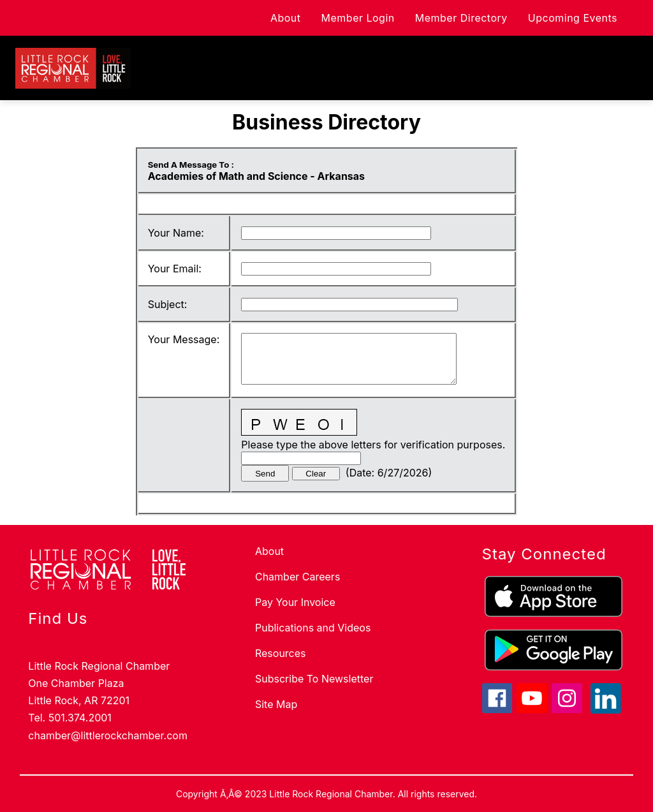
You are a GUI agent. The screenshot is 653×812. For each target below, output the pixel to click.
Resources (281, 653)
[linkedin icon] (606, 710)
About (286, 18)
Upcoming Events (573, 18)
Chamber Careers (297, 577)
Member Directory (461, 18)
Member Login (358, 18)
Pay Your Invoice (295, 602)
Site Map (276, 704)
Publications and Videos (313, 628)
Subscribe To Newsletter (314, 679)
